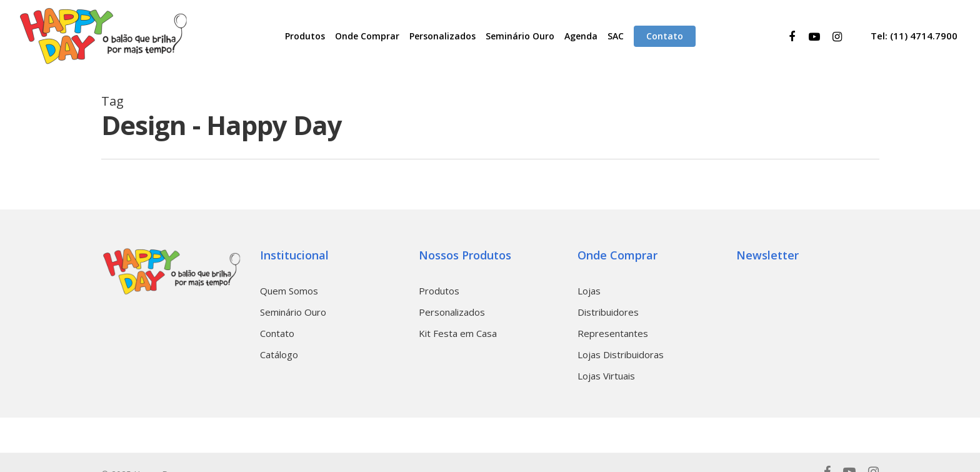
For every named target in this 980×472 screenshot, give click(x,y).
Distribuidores (608, 312)
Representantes (613, 333)
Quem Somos (289, 291)
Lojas (589, 291)
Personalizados (452, 312)
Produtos (439, 291)
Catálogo (279, 354)
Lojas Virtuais (606, 376)
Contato (277, 333)
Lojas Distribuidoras (621, 354)
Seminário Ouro (293, 312)
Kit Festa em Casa (458, 333)
